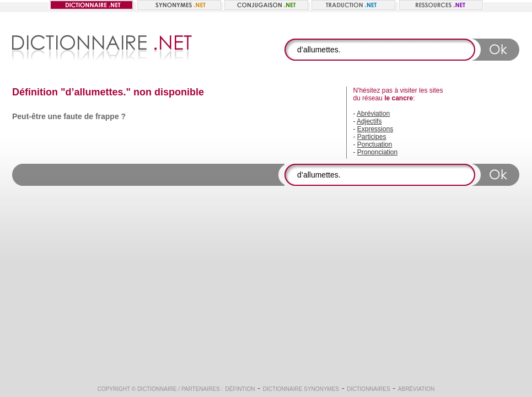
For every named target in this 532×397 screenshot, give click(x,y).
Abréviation (373, 114)
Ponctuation (375, 144)
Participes (372, 137)
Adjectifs (369, 121)
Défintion (240, 389)
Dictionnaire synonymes (301, 389)
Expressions (375, 129)
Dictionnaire (157, 389)
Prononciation (377, 152)
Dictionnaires (368, 389)
